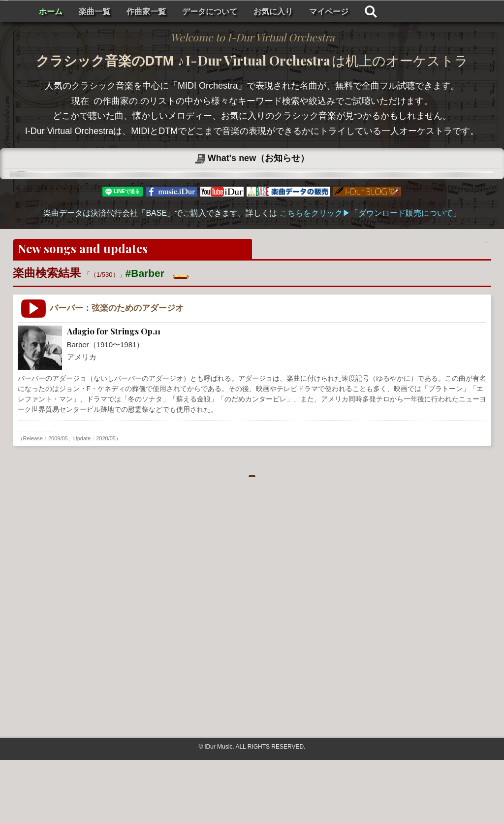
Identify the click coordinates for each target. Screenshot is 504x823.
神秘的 (211, 488)
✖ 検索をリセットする (220, 332)
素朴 (235, 488)
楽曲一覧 (212, 12)
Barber (31, 488)
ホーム (168, 12)
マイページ (446, 12)
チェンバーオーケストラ (158, 488)
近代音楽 (82, 488)
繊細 (276, 488)
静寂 (296, 488)
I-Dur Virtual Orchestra (78, 11)
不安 (255, 488)
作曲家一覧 (264, 12)
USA (55, 488)
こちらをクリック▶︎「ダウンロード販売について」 (370, 271)
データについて (327, 12)
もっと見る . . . (252, 534)
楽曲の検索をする (444, 308)
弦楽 (109, 488)
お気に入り (391, 12)
